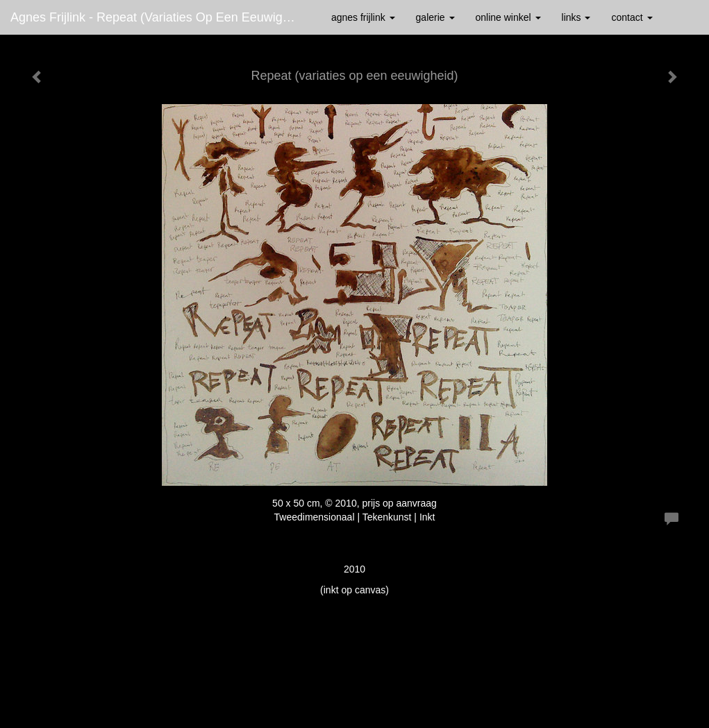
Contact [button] (632, 17)
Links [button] (576, 17)
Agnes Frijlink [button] (363, 17)
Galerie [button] (435, 17)
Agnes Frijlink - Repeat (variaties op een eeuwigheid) (160, 17)
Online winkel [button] (508, 17)
